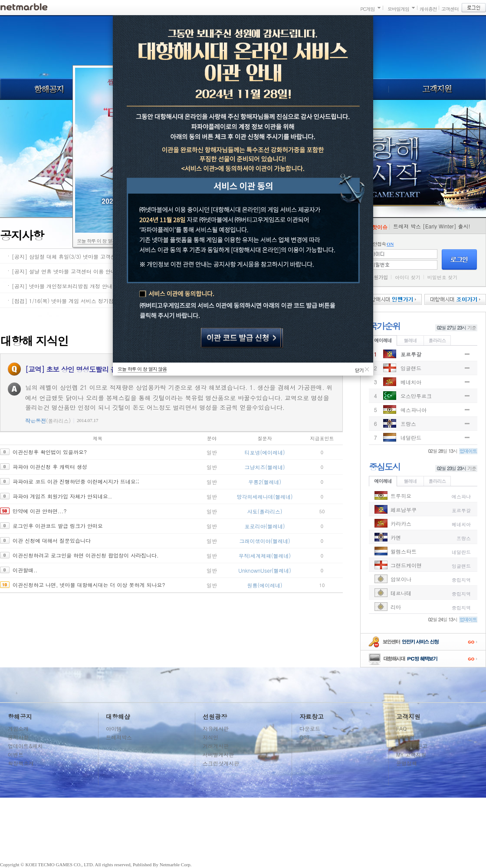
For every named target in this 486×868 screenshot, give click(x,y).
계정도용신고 (412, 746)
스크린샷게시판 (221, 763)
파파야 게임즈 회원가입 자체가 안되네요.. (62, 496)
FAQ (401, 728)
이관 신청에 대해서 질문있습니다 (52, 540)
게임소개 (18, 728)
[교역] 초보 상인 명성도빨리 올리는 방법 (85, 369)
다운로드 (310, 728)
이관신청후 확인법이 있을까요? (50, 452)
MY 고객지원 (411, 754)
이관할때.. (25, 570)
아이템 (114, 728)
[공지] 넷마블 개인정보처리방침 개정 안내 (62, 286)
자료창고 (312, 716)
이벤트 (16, 754)
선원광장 (215, 716)
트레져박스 (119, 737)
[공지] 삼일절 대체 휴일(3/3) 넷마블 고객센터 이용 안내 (79, 256)
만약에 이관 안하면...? (40, 511)
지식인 (210, 737)
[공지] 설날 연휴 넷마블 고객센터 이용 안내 (64, 271)
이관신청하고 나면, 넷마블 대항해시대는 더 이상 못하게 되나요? (89, 585)
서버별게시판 (218, 754)
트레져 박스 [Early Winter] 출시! (432, 226)
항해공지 (48, 89)
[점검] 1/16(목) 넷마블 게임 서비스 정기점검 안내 (71, 301)
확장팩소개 (21, 763)
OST (305, 737)
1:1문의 (405, 737)
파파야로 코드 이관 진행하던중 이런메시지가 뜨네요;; (76, 481)
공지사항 (18, 737)
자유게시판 (216, 728)
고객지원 (437, 89)
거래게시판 (216, 746)
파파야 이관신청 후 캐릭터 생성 (50, 467)
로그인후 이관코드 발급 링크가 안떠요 (58, 526)
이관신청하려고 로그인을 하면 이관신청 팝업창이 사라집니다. (86, 555)
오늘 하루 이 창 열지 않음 (102, 241)
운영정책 (407, 763)
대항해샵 (118, 716)
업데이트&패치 (25, 746)
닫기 (359, 369)
